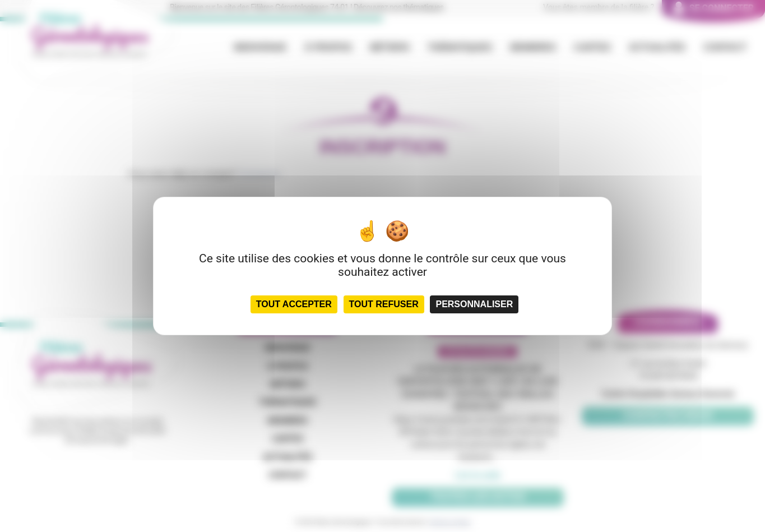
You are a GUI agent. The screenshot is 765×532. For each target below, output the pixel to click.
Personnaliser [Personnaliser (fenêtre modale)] (474, 304)
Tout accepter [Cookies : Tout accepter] (294, 304)
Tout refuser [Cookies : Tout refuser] (384, 304)
